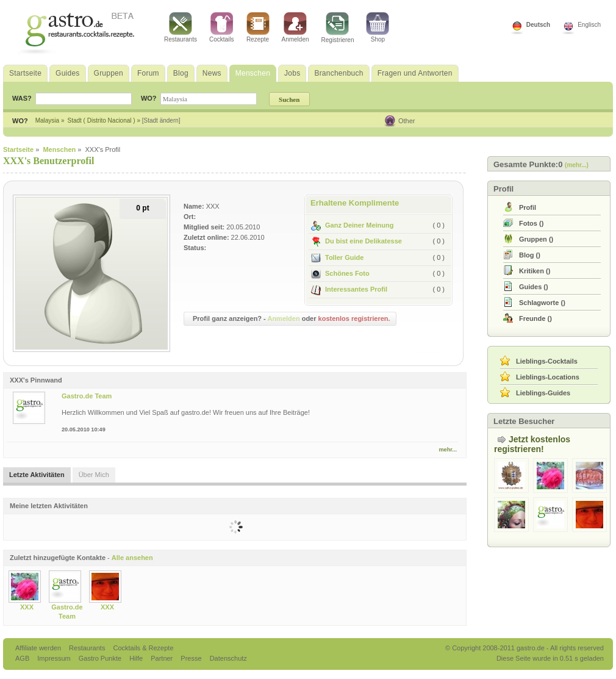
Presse (191, 658)
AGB (23, 658)
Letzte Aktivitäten (37, 475)
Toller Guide (337, 257)
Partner (163, 658)
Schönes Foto (340, 273)
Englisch (589, 25)
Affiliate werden (39, 648)
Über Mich (94, 475)
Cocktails (222, 27)
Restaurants (181, 27)
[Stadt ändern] (161, 120)
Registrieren (338, 28)
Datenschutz (228, 658)
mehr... (448, 450)
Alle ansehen (132, 558)
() (531, 223)
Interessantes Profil (349, 289)
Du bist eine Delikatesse (356, 241)
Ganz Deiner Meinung (352, 225)
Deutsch (538, 25)
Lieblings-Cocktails (547, 361)
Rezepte (258, 27)
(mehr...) (577, 165)
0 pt (142, 208)
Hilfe (137, 658)
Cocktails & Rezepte (143, 648)
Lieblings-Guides (543, 393)
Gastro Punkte (101, 658)
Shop (378, 27)
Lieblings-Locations (548, 377)
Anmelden (295, 27)
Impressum (55, 658)
